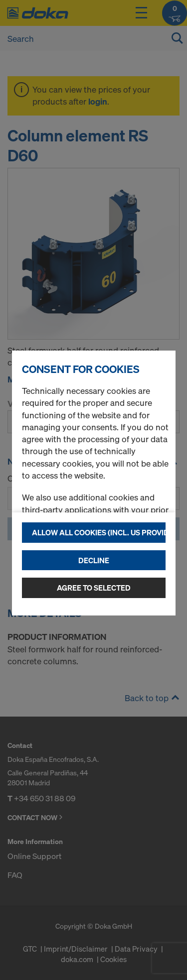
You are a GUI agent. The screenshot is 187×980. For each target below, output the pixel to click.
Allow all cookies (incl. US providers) (99, 532)
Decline (94, 560)
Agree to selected (94, 588)
